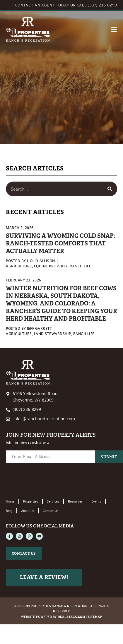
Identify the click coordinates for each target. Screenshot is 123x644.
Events (96, 501)
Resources (75, 501)
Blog (9, 511)
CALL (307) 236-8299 (97, 5)
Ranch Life (80, 266)
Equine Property (51, 266)
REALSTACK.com (71, 617)
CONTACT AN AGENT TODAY (42, 5)
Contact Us (51, 511)
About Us (28, 511)
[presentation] (50, 481)
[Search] (110, 189)
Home (10, 501)
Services (53, 501)
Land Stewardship (53, 334)
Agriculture (19, 266)
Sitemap (95, 617)
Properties (31, 501)
